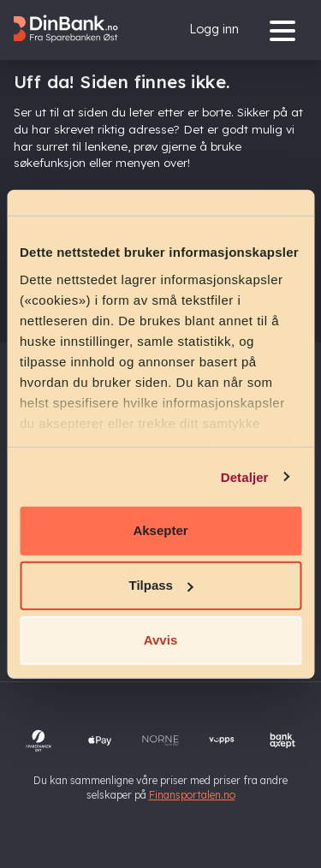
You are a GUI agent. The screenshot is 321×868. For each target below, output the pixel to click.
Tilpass (161, 585)
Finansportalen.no (192, 795)
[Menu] (287, 30)
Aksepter (160, 530)
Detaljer (245, 476)
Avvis (160, 640)
